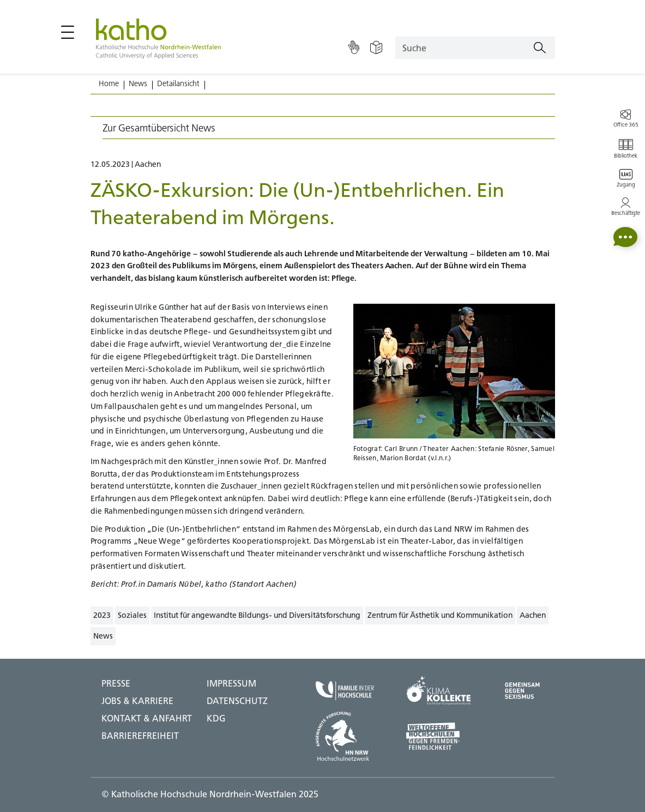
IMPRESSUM (231, 683)
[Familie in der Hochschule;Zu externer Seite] (345, 690)
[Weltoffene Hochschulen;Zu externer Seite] (438, 736)
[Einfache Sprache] (376, 48)
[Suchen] (540, 48)
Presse (116, 683)
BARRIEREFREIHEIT (140, 736)
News (138, 83)
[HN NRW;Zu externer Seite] (345, 736)
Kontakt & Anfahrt (147, 718)
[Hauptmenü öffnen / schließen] (68, 32)
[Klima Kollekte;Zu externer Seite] (438, 691)
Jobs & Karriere (137, 701)
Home (109, 83)
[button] (625, 237)
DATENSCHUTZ (237, 701)
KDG (216, 718)
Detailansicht (178, 83)
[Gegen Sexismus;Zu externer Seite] (522, 691)
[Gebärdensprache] (354, 48)
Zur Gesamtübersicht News (159, 128)
